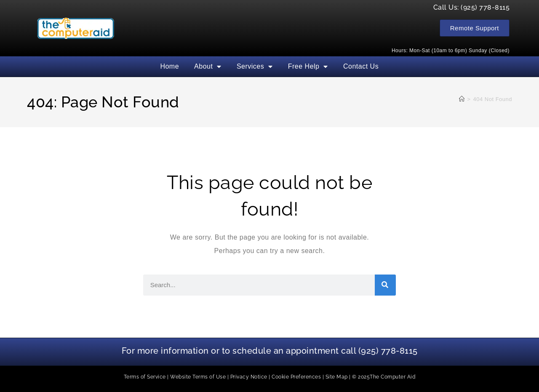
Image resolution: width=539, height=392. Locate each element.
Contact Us (361, 66)
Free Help (308, 67)
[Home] (462, 99)
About (208, 67)
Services (255, 67)
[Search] (385, 285)
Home (169, 66)
